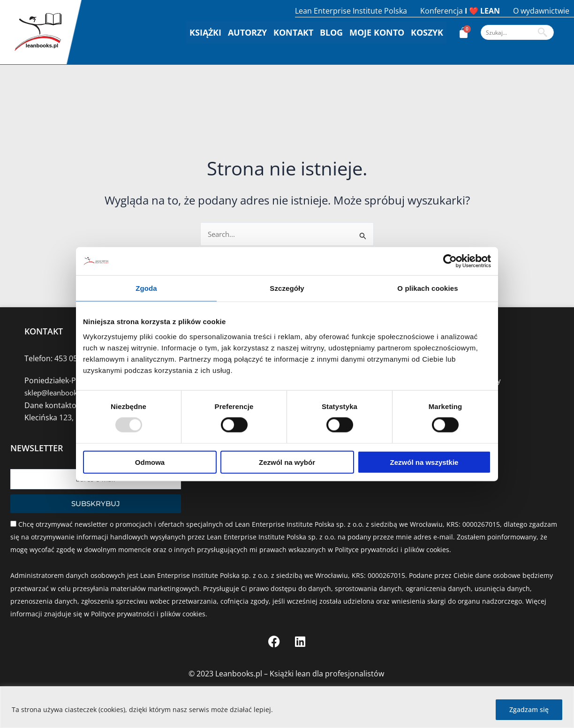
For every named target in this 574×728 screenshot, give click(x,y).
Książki (205, 32)
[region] (287, 707)
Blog (331, 32)
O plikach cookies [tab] (427, 288)
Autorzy (247, 32)
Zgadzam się (529, 709)
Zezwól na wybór (287, 462)
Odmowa (150, 462)
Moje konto (377, 32)
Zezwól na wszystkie (424, 462)
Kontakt (293, 32)
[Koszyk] (464, 33)
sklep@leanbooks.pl (59, 393)
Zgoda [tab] (146, 288)
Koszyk (427, 32)
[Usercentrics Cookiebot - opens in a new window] (450, 261)
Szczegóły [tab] (287, 288)
